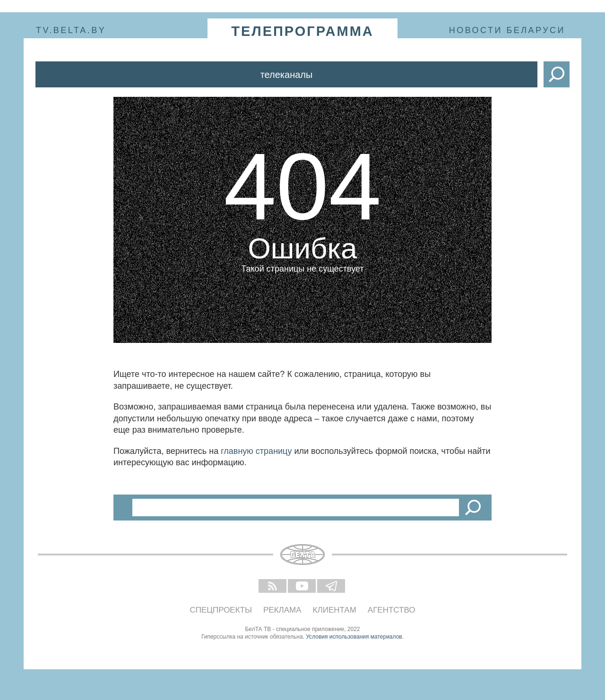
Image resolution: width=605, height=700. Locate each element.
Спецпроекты (221, 610)
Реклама (282, 610)
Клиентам (335, 610)
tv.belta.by (71, 30)
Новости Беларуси (507, 30)
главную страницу (256, 451)
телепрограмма (302, 31)
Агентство (392, 610)
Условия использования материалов (354, 637)
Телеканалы (287, 75)
